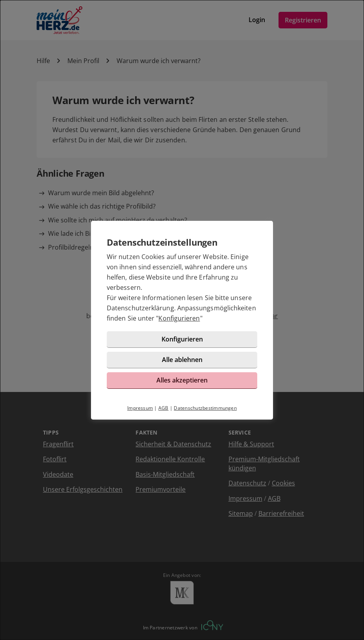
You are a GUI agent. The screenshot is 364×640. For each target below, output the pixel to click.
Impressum (140, 408)
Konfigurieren (179, 318)
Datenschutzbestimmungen (205, 408)
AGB (163, 408)
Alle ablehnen (182, 360)
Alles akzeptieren (182, 380)
